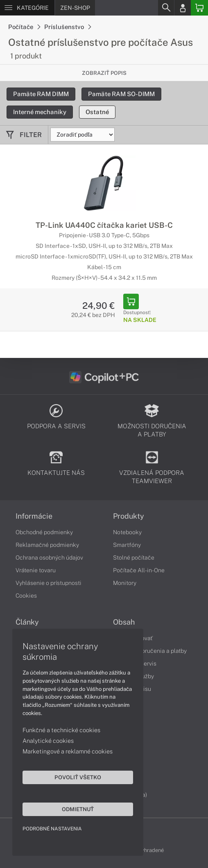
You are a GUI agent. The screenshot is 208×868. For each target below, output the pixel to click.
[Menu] (27, 8)
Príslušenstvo (68, 27)
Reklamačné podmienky (47, 545)
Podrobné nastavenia (52, 829)
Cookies (26, 596)
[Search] (166, 8)
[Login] (183, 8)
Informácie (34, 516)
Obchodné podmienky (44, 532)
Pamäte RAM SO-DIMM (121, 94)
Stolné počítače (134, 558)
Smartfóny (127, 545)
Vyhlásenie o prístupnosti (49, 583)
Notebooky (127, 532)
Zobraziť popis (104, 73)
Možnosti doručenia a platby (150, 651)
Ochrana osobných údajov (49, 558)
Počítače (24, 27)
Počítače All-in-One (139, 570)
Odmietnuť (78, 809)
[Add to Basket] (131, 301)
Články (27, 622)
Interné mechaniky (40, 112)
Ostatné (97, 112)
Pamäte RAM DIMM (41, 94)
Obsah (124, 622)
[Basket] (199, 8)
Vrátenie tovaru (36, 570)
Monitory (125, 583)
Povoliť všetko (78, 777)
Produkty (129, 516)
